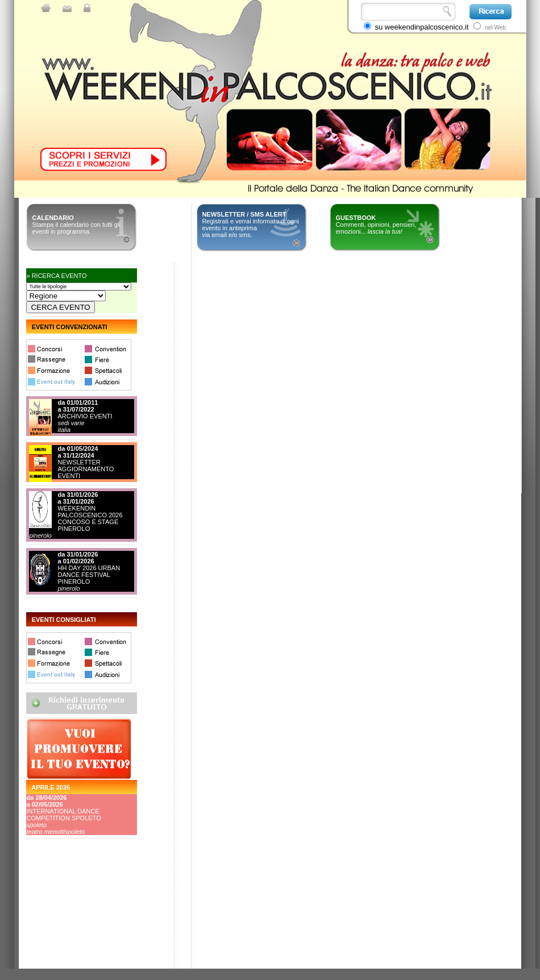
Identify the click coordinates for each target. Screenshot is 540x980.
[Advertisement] (77, 926)
